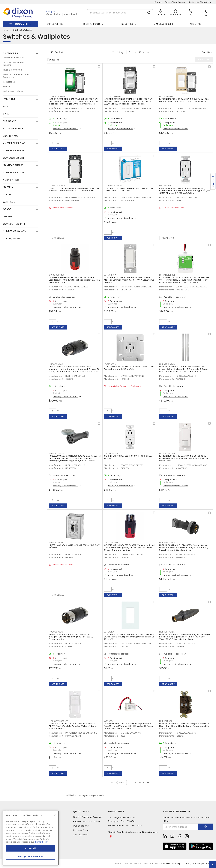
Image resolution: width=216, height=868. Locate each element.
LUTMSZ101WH (111, 275)
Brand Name (11, 136)
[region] (31, 838)
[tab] (21, 53)
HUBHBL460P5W (167, 543)
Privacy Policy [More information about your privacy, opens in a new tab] (41, 842)
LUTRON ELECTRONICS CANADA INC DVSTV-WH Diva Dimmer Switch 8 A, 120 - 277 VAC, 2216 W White (184, 100)
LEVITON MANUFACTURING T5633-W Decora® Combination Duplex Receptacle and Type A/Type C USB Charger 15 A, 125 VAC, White (184, 191)
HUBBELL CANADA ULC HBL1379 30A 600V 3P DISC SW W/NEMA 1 (74, 546)
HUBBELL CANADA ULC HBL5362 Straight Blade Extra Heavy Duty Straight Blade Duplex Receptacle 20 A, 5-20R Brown (185, 726)
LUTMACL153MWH (58, 186)
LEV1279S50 (110, 364)
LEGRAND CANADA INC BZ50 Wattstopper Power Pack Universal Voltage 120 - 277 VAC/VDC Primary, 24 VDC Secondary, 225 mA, (130, 726)
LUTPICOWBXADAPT (59, 721)
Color (7, 195)
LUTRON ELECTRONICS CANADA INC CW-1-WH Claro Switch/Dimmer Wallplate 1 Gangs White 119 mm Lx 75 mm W (129, 637)
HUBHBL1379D (56, 543)
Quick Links (81, 811)
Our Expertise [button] (55, 24)
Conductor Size (14, 158)
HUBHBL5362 (166, 721)
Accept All (31, 848)
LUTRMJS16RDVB (167, 275)
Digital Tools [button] (92, 24)
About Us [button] (196, 24)
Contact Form (81, 835)
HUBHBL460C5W (57, 453)
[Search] (120, 13)
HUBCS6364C (56, 364)
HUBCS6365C (56, 632)
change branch (71, 14)
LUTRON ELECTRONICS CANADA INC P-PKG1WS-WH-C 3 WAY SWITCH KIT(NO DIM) (130, 189)
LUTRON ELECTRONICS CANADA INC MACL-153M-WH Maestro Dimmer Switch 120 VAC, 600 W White (74, 189)
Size (5, 107)
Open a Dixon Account (175, 2)
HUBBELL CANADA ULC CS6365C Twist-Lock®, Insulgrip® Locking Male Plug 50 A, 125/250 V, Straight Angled (71, 637)
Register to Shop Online (200, 2)
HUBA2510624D (167, 364)
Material (9, 187)
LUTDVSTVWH (166, 96)
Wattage (9, 202)
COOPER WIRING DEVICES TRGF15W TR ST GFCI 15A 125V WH (128, 457)
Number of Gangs (14, 231)
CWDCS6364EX (57, 275)
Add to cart (58, 149)
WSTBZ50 (109, 721)
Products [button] (21, 24)
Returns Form (81, 830)
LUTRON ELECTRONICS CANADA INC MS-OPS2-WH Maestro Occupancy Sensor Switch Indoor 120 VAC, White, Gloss (185, 458)
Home (6, 30)
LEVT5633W (165, 186)
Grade (7, 209)
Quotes (158, 2)
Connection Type (14, 224)
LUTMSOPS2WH (167, 453)
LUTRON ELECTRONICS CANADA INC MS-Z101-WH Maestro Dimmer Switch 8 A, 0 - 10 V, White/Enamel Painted (129, 280)
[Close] (55, 815)
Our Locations (81, 826)
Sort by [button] (206, 52)
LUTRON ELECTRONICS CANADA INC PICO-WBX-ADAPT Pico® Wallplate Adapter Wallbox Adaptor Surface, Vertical (73, 726)
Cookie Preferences (124, 864)
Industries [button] (127, 24)
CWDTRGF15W (111, 453)
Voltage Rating (13, 129)
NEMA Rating (11, 180)
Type (6, 114)
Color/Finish (11, 239)
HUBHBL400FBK (167, 632)
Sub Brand (10, 121)
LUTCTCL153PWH (112, 96)
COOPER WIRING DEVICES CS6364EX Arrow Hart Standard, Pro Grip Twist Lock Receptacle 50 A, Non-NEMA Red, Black (75, 280)
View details (58, 238)
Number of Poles (14, 173)
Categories (10, 53)
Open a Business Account (87, 817)
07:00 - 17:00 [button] (52, 14)
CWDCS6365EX (112, 543)
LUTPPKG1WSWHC (113, 186)
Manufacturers (163, 24)
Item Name (9, 99)
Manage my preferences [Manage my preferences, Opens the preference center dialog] (31, 856)
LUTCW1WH (110, 632)
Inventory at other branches (65, 129)
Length (7, 217)
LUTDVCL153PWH (57, 96)
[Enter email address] (180, 827)
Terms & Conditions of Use (146, 863)
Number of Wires (14, 151)
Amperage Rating (14, 143)
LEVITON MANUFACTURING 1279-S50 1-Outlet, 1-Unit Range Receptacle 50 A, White (129, 368)
